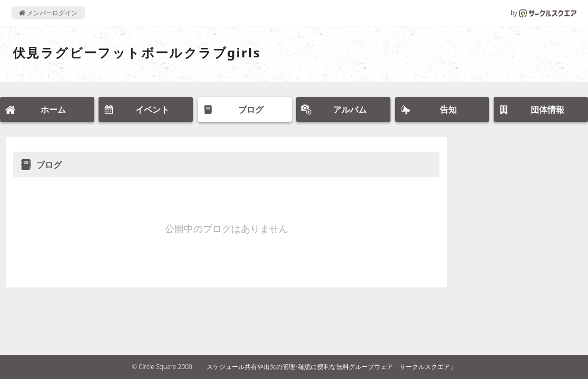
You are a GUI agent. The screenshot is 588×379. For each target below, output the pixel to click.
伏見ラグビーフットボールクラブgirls (137, 52)
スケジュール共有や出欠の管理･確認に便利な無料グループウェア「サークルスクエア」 (331, 367)
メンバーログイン (48, 13)
